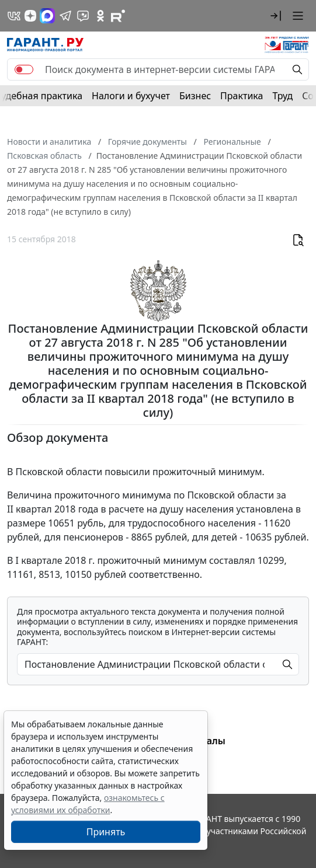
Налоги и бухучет (131, 96)
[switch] (24, 69)
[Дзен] (30, 16)
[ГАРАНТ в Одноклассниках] (100, 16)
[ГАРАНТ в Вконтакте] (14, 16)
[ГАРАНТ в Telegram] (65, 16)
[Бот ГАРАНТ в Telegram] (83, 16)
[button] (276, 16)
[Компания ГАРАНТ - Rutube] (118, 16)
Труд (282, 96)
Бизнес (195, 96)
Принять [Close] (106, 832)
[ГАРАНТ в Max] (47, 16)
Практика (242, 96)
